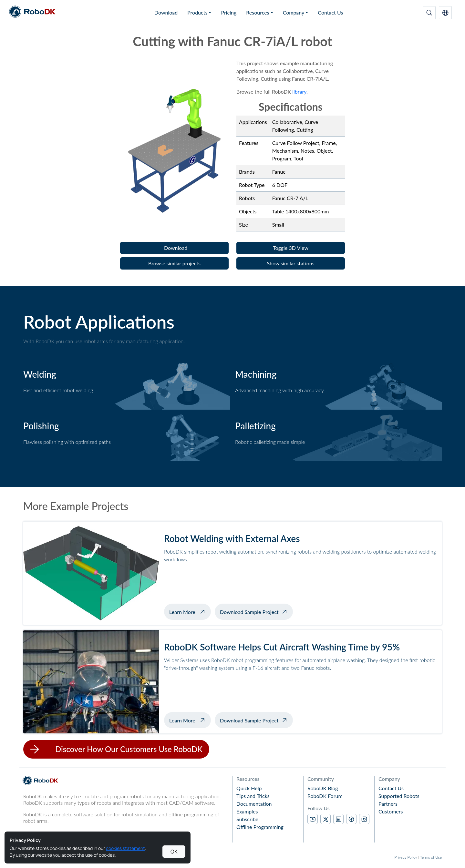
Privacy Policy (406, 857)
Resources (258, 12)
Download (166, 12)
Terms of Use (431, 857)
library (299, 92)
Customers (391, 811)
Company (294, 12)
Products (197, 12)
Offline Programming (260, 827)
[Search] (429, 13)
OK (174, 852)
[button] (445, 13)
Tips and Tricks (253, 796)
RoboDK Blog (323, 788)
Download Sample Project (249, 612)
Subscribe (247, 819)
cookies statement (125, 848)
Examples (247, 811)
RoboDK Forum (325, 796)
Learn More (190, 611)
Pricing (229, 12)
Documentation (254, 804)
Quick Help (249, 788)
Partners (388, 804)
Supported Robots (399, 796)
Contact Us (330, 12)
